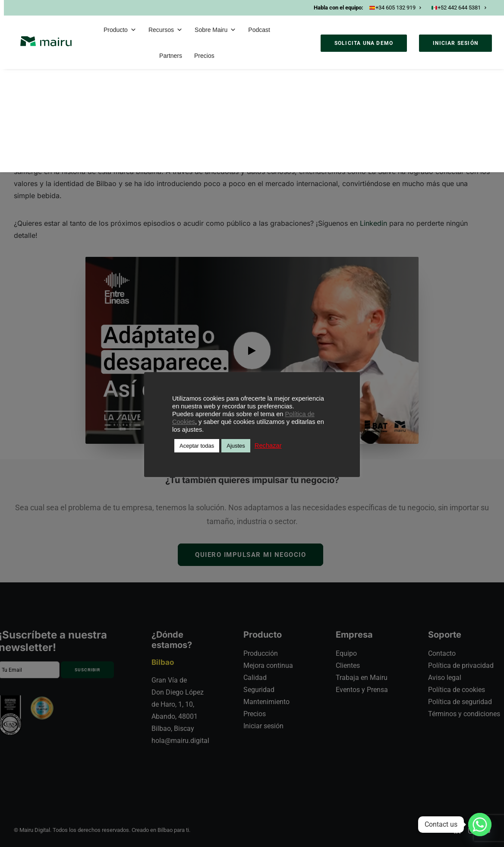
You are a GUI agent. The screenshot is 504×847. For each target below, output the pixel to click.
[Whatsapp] (480, 825)
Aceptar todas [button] (197, 446)
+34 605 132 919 (395, 8)
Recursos (165, 30)
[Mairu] (46, 41)
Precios (204, 56)
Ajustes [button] (236, 446)
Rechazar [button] (268, 446)
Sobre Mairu (215, 30)
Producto (120, 30)
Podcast (259, 30)
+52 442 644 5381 (459, 8)
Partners (171, 56)
